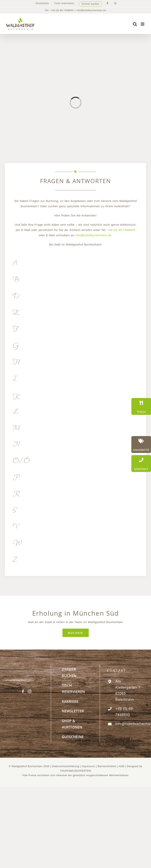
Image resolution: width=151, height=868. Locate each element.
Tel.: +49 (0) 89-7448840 (59, 10)
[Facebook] (23, 691)
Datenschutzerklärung (65, 766)
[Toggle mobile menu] (143, 24)
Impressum (89, 766)
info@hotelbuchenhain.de (91, 10)
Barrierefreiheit (107, 766)
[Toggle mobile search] (135, 24)
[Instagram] (30, 691)
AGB (121, 766)
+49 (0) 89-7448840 (121, 230)
